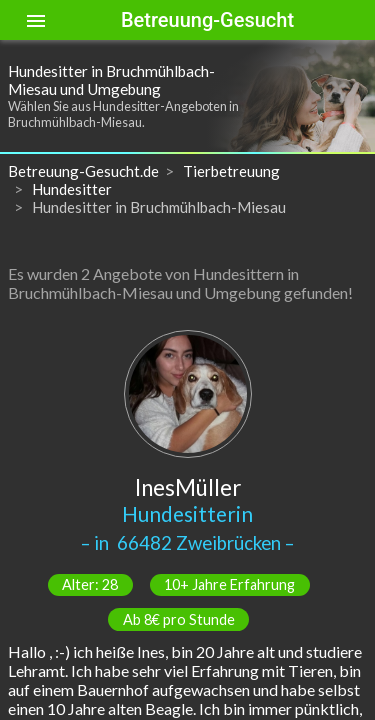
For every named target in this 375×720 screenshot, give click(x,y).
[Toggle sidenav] (36, 20)
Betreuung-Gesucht (207, 20)
